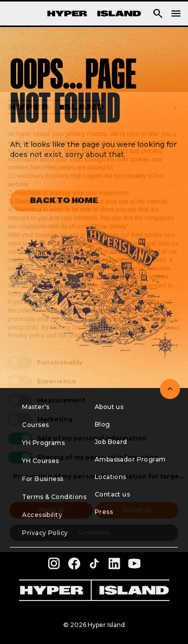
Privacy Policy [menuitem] (45, 533)
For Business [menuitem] (43, 479)
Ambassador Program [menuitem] (130, 459)
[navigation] (176, 13)
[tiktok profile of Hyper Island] (94, 563)
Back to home (64, 200)
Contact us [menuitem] (112, 494)
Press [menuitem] (104, 512)
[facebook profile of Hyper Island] (74, 563)
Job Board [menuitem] (111, 442)
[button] (158, 13)
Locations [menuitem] (111, 477)
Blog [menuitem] (103, 424)
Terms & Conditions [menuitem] (54, 497)
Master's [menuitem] (36, 407)
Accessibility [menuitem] (42, 515)
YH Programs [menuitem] (43, 443)
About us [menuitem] (109, 407)
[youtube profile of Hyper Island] (134, 563)
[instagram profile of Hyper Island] (54, 563)
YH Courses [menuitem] (40, 461)
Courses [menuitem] (35, 425)
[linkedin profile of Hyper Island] (114, 563)
